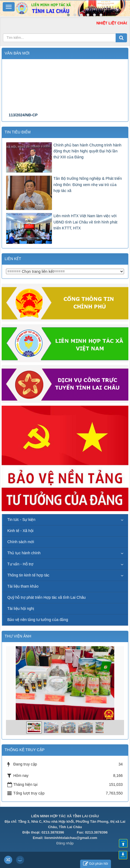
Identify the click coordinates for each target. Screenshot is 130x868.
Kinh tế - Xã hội (20, 531)
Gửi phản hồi (96, 864)
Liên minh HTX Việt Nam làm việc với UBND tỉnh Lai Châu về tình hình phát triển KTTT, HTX (85, 222)
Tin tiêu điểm (18, 132)
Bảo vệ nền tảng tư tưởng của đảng (38, 620)
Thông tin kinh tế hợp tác (28, 575)
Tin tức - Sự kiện (21, 520)
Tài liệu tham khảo (23, 586)
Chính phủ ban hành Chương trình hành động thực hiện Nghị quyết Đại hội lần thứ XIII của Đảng (87, 151)
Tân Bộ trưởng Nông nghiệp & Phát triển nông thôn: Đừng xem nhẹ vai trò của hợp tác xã (88, 185)
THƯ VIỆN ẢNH (18, 636)
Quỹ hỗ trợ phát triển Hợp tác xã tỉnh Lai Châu (47, 597)
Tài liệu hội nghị (21, 608)
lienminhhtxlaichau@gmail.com (71, 838)
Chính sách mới (21, 542)
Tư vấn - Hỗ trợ (20, 564)
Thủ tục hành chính (24, 553)
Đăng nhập (65, 843)
